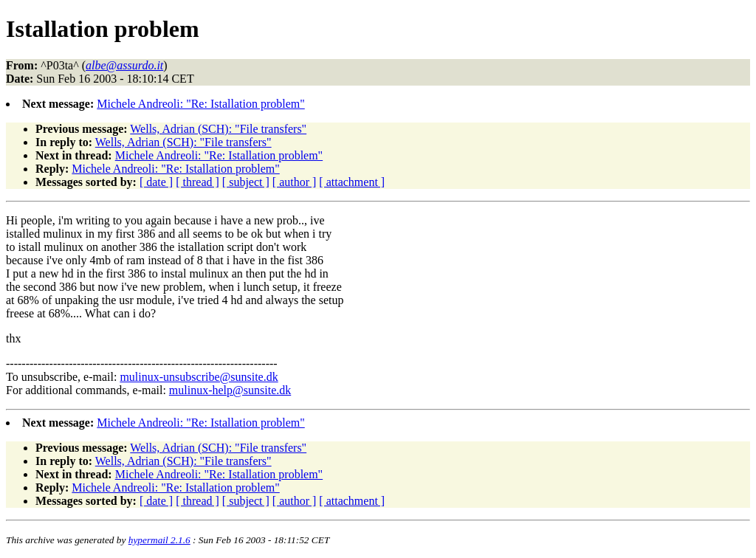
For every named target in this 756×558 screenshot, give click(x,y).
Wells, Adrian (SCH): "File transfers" (218, 129)
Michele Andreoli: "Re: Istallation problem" (200, 104)
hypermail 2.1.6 (159, 540)
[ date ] (156, 182)
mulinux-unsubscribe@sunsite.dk (199, 377)
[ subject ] (246, 182)
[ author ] (295, 182)
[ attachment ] (352, 182)
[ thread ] (197, 182)
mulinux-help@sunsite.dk (230, 390)
